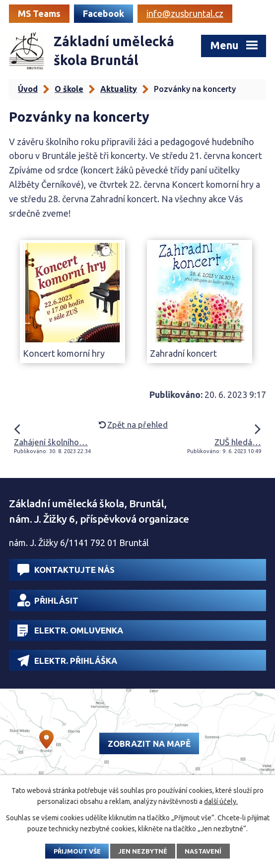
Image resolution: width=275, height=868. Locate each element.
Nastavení (203, 851)
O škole (69, 89)
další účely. (221, 801)
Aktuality (119, 89)
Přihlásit (48, 600)
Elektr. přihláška (67, 661)
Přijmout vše (77, 851)
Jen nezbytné (143, 851)
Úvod (28, 89)
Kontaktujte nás (66, 570)
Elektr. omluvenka (70, 631)
